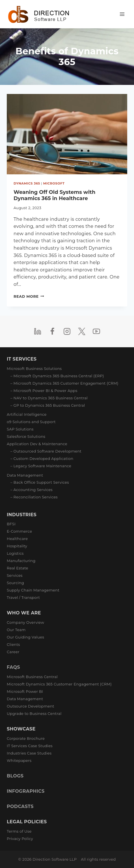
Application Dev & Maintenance (37, 444)
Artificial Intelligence (27, 414)
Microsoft (54, 183)
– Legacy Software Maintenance (41, 466)
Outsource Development (31, 706)
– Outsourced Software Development (46, 451)
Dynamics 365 (27, 183)
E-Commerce (19, 531)
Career (13, 652)
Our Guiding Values (25, 637)
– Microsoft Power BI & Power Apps (44, 391)
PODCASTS (20, 806)
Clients (13, 644)
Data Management (25, 475)
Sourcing (15, 583)
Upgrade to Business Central (34, 713)
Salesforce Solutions (26, 436)
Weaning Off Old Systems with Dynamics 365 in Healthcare (54, 195)
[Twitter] (82, 331)
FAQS (13, 667)
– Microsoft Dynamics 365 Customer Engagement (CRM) (64, 383)
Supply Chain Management (33, 590)
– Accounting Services (32, 490)
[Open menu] (122, 14)
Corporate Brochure (26, 738)
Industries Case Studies (29, 753)
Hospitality (17, 546)
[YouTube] (96, 331)
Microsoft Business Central (32, 677)
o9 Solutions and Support (31, 422)
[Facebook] (52, 331)
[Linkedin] (38, 331)
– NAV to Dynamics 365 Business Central (49, 398)
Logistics (15, 553)
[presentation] (67, 134)
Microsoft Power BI (25, 691)
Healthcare (17, 539)
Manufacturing (21, 561)
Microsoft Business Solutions (34, 368)
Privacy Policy (20, 839)
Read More (29, 296)
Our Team (16, 630)
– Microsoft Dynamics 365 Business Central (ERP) (57, 376)
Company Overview (25, 622)
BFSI (11, 524)
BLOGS (15, 776)
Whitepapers (19, 760)
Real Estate (18, 568)
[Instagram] (67, 331)
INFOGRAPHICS (26, 791)
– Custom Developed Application (42, 458)
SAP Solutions (20, 429)
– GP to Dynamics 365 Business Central (48, 405)
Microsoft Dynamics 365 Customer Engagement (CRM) (59, 684)
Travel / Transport (23, 597)
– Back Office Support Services (40, 482)
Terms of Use (19, 831)
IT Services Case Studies (30, 746)
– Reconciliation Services (34, 497)
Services (15, 575)
